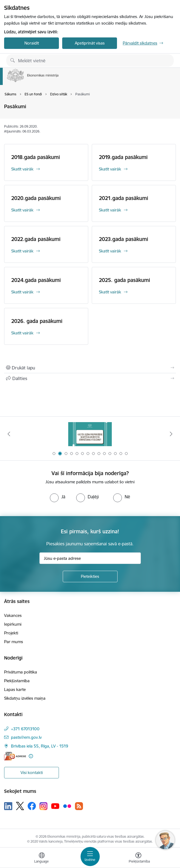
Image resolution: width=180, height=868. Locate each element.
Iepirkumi (13, 624)
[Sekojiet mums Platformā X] (20, 806)
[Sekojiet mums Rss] (79, 806)
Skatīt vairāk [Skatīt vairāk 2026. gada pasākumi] (22, 333)
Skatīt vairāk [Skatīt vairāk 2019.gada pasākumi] (110, 169)
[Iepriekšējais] (9, 434)
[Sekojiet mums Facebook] (32, 806)
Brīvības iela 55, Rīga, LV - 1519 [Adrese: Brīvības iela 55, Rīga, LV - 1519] (40, 746)
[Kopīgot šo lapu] (90, 378)
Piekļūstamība (17, 681)
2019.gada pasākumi (123, 157)
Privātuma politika (21, 672)
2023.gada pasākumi (124, 239)
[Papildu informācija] (31, 756)
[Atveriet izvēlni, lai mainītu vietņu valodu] (42, 858)
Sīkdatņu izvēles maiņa (25, 698)
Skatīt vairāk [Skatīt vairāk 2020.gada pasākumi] (22, 210)
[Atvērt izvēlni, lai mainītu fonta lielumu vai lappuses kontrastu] (138, 858)
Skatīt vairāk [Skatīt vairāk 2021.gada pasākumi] (110, 210)
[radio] (58, 497)
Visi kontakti (32, 773)
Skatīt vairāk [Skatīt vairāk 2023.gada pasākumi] (110, 251)
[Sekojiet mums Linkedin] (8, 806)
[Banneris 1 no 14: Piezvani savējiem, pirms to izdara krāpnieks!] (90, 434)
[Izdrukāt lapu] (90, 368)
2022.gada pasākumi (36, 239)
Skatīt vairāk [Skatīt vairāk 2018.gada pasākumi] (22, 169)
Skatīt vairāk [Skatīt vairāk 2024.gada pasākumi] (22, 292)
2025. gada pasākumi (125, 280)
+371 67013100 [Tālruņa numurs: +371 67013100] (25, 729)
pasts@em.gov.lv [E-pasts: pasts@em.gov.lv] (26, 737)
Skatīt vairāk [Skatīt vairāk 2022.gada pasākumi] (22, 251)
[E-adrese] (15, 756)
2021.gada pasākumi (124, 198)
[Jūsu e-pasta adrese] (90, 558)
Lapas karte (15, 689)
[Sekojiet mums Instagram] (44, 806)
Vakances (13, 615)
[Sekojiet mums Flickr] (67, 806)
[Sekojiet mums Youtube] (55, 806)
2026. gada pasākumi (37, 321)
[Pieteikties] (90, 576)
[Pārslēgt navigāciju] (90, 857)
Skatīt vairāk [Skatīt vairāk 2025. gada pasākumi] (110, 292)
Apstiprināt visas (90, 43)
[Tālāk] (171, 434)
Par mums (14, 642)
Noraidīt (32, 43)
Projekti (11, 633)
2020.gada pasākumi (36, 198)
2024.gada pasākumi (36, 280)
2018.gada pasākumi (36, 157)
